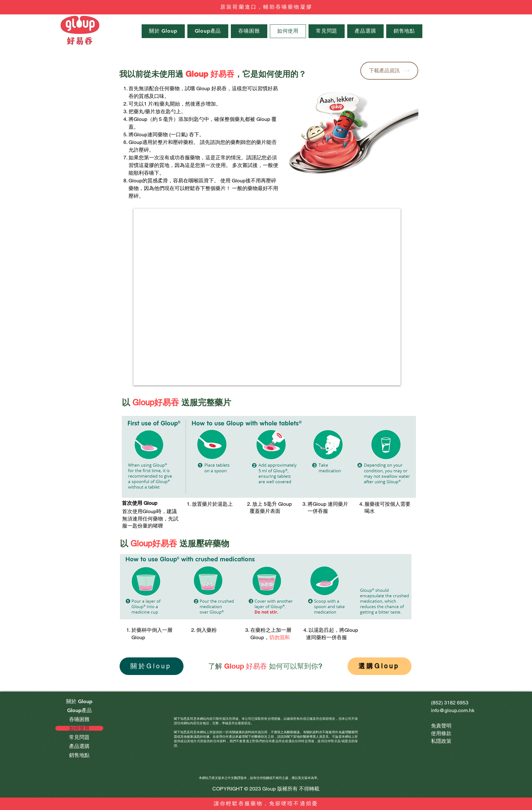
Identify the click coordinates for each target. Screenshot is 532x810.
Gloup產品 (79, 710)
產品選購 (79, 746)
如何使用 (79, 728)
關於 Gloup (79, 701)
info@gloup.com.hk (453, 710)
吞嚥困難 (79, 719)
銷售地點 (79, 755)
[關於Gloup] (152, 666)
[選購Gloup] (379, 666)
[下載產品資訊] (389, 71)
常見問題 (79, 737)
